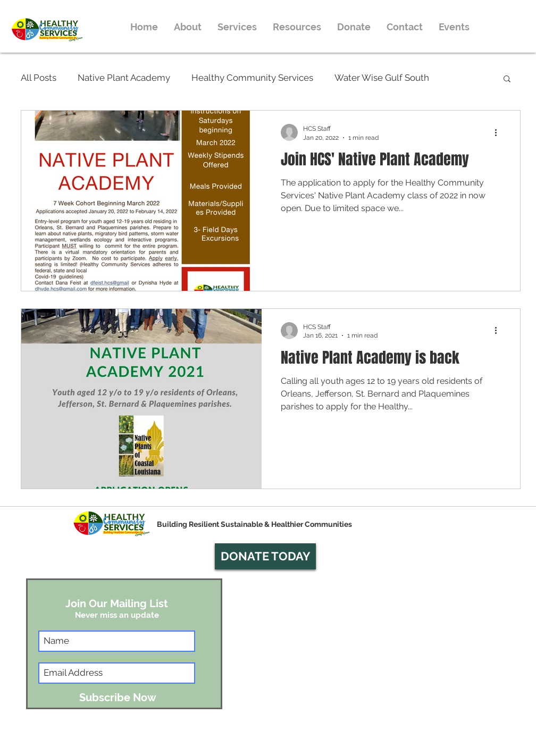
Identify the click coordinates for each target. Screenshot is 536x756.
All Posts (39, 78)
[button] (507, 79)
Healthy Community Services (252, 78)
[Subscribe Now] (118, 698)
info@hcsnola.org (420, 751)
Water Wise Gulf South (382, 78)
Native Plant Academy (124, 78)
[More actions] (499, 132)
